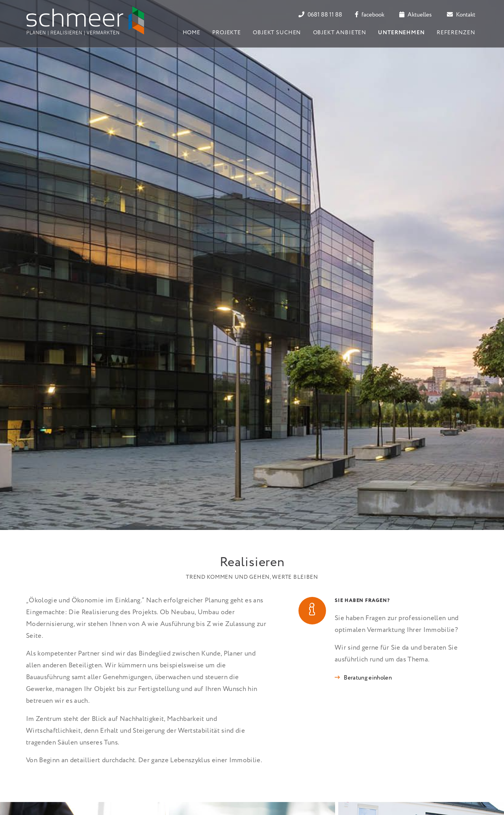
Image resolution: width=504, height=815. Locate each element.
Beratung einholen (368, 678)
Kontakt (461, 15)
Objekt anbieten (340, 33)
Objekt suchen (277, 33)
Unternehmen (401, 33)
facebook (370, 15)
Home (192, 33)
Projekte (227, 33)
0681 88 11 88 (320, 15)
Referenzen (456, 33)
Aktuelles (415, 15)
